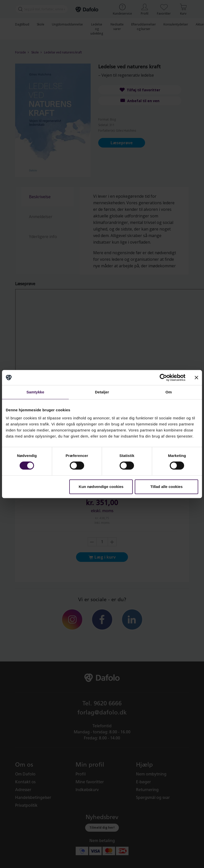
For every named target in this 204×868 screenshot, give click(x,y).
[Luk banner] (196, 378)
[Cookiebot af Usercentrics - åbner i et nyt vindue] (163, 378)
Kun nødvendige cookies (101, 487)
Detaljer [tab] (102, 392)
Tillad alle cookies (166, 487)
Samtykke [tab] (35, 392)
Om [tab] (169, 392)
